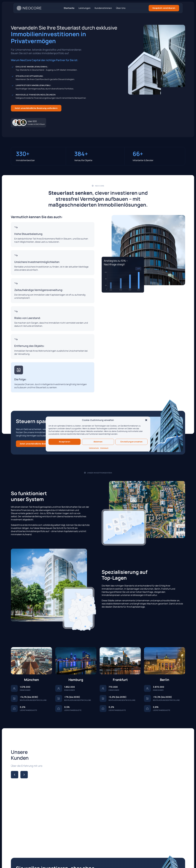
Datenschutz (94, 448)
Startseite (69, 8)
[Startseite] (29, 8)
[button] (146, 420)
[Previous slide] (15, 775)
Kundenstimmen (103, 8)
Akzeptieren (65, 442)
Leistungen (85, 8)
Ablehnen (98, 442)
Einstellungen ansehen (131, 442)
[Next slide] (24, 775)
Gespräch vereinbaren (164, 8)
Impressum (104, 448)
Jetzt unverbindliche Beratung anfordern (36, 108)
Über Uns (121, 8)
